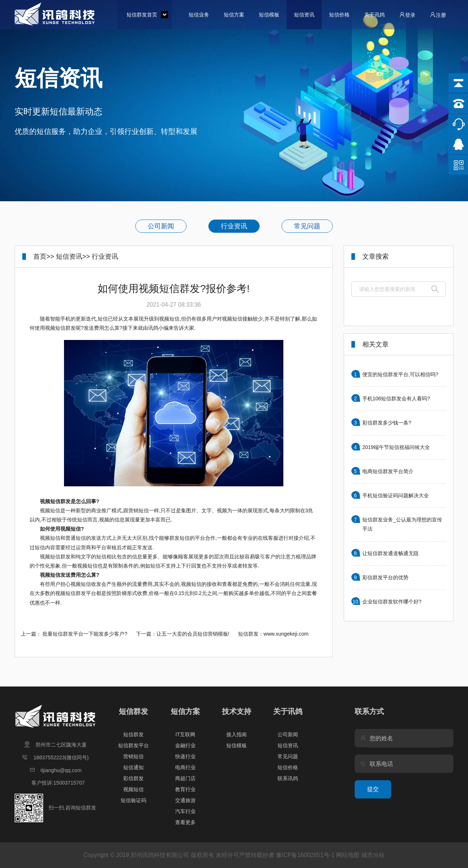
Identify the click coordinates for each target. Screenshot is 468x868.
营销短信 (133, 756)
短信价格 (339, 15)
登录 (407, 15)
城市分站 (373, 855)
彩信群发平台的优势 (385, 577)
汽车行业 (185, 811)
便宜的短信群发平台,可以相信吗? (400, 374)
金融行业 (185, 745)
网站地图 (348, 855)
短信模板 (269, 15)
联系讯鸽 (288, 778)
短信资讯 (304, 15)
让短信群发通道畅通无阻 (390, 553)
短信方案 (234, 15)
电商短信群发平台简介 (388, 471)
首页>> (44, 257)
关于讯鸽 (374, 15)
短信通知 (133, 767)
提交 (373, 789)
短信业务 (199, 15)
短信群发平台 (133, 745)
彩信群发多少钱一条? (387, 423)
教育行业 (185, 789)
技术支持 (237, 711)
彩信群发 (133, 778)
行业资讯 (234, 226)
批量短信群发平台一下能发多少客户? (85, 634)
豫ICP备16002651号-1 (305, 855)
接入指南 (237, 734)
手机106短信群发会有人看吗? (396, 399)
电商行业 (185, 767)
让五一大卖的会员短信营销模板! (193, 634)
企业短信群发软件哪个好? (392, 602)
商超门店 (185, 778)
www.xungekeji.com (286, 634)
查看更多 (185, 822)
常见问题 (307, 226)
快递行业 (185, 756)
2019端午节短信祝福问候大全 (396, 447)
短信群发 (133, 711)
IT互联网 (185, 734)
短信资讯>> (73, 257)
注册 (438, 15)
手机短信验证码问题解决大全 (396, 495)
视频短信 (133, 789)
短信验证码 (133, 800)
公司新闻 (161, 226)
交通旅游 (185, 800)
